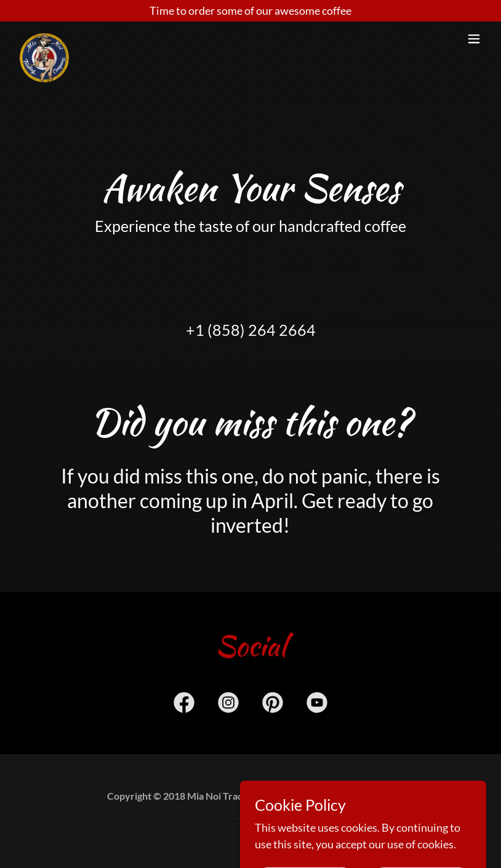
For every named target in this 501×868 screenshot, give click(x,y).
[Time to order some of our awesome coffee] (250, 11)
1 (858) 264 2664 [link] (255, 330)
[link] (44, 39)
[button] (474, 39)
